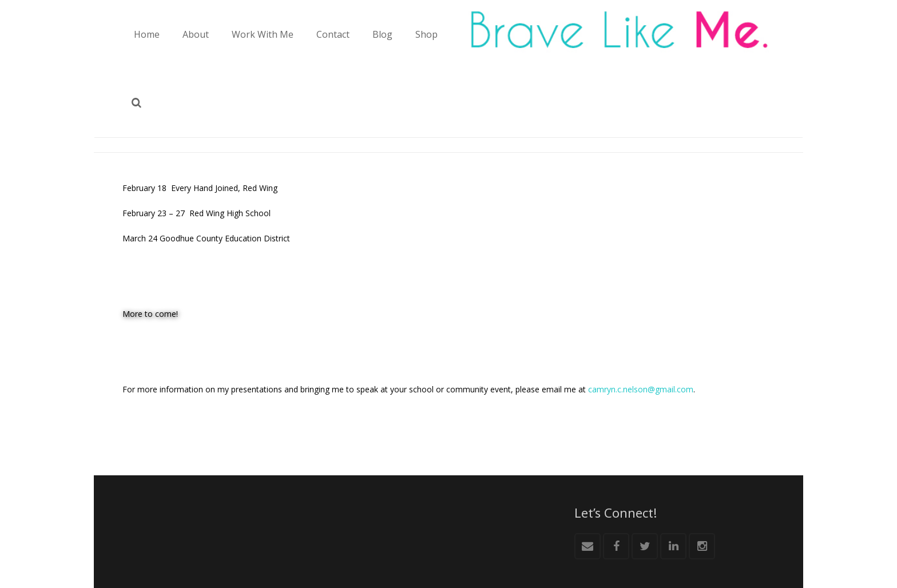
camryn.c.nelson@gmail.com (641, 389)
